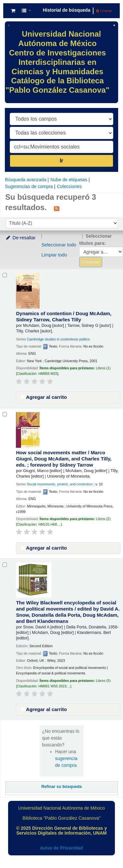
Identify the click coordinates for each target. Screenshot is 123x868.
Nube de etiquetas (69, 180)
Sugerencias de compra (29, 186)
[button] (13, 11)
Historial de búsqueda (67, 10)
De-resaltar (20, 238)
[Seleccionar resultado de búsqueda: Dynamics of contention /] (5, 275)
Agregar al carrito (43, 397)
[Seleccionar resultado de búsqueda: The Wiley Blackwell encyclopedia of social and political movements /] (5, 565)
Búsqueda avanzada (26, 180)
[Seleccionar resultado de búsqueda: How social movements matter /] (5, 414)
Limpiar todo (54, 255)
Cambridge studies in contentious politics (58, 339)
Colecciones (69, 186)
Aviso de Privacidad (62, 848)
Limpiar (104, 11)
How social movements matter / (64, 459)
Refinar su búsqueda (62, 787)
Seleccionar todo (59, 245)
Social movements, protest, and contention (60, 484)
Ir (62, 161)
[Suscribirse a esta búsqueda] (57, 208)
